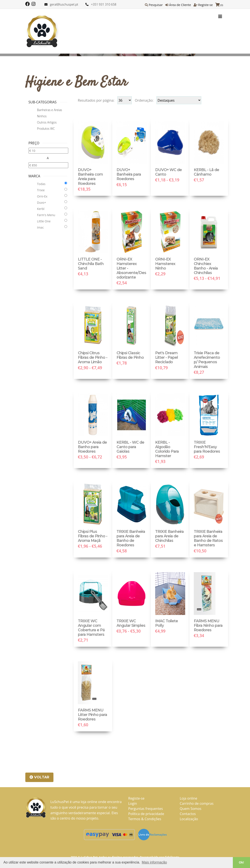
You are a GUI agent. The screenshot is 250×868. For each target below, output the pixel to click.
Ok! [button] (241, 862)
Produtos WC (46, 129)
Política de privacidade (146, 814)
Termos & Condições (145, 819)
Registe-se (205, 5)
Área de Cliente (180, 5)
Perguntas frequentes (146, 809)
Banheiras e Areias (50, 110)
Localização (189, 819)
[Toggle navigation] (220, 17)
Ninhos (42, 116)
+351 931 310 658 (104, 4)
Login (133, 803)
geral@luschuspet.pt (64, 4)
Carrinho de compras (197, 803)
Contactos (188, 814)
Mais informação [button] (154, 862)
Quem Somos (191, 809)
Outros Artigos (47, 122)
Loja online (189, 798)
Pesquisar (156, 5)
